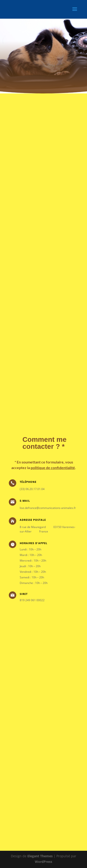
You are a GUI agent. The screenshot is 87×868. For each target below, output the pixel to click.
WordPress (43, 862)
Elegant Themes (40, 856)
